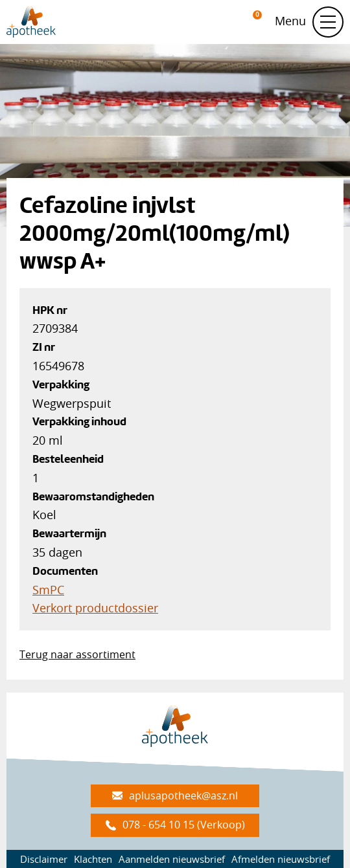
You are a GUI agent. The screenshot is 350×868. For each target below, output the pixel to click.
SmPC (48, 590)
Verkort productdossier (95, 608)
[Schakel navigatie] (328, 22)
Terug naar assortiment (77, 654)
